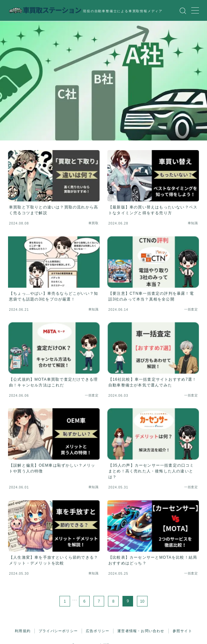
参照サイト (182, 631)
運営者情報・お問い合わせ (141, 631)
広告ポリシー (98, 631)
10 (142, 601)
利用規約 (23, 631)
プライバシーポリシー (58, 631)
